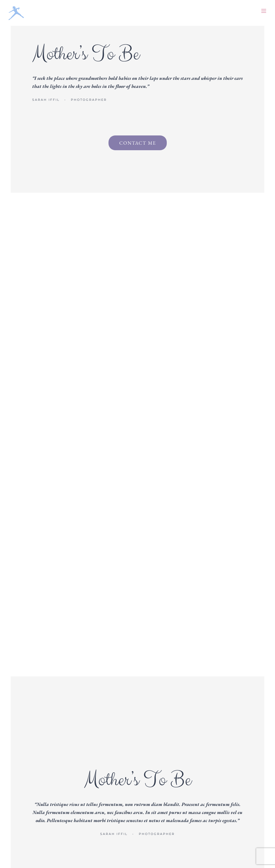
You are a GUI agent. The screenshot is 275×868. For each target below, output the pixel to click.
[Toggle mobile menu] (264, 11)
